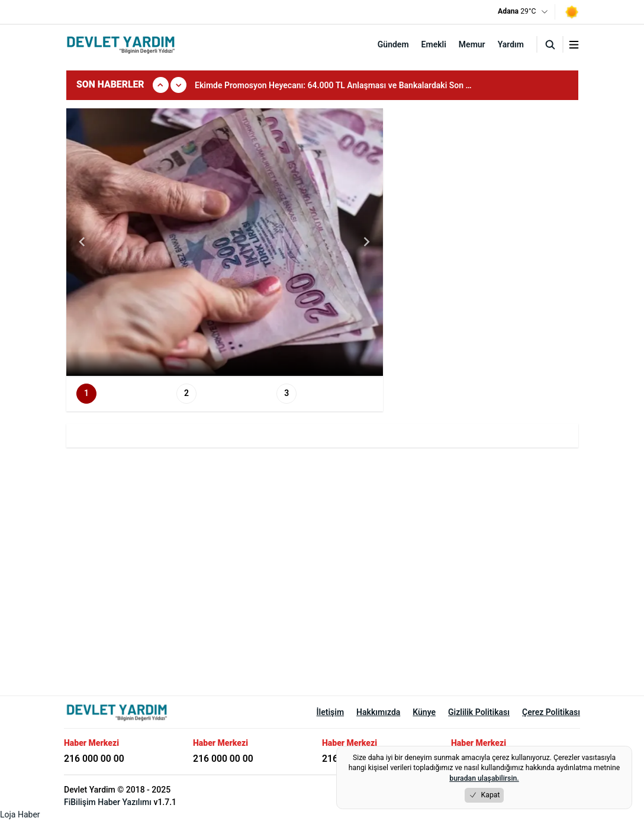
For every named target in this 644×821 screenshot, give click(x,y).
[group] (342, 85)
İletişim (331, 712)
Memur (472, 44)
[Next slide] (366, 242)
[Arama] (550, 44)
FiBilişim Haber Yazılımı (108, 802)
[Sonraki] (178, 85)
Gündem (393, 44)
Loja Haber (20, 814)
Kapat (484, 795)
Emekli (434, 44)
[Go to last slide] (83, 242)
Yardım (511, 44)
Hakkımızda (378, 712)
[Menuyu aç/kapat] (574, 45)
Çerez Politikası (551, 712)
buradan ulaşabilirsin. (484, 778)
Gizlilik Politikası (479, 712)
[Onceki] (161, 85)
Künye (424, 712)
